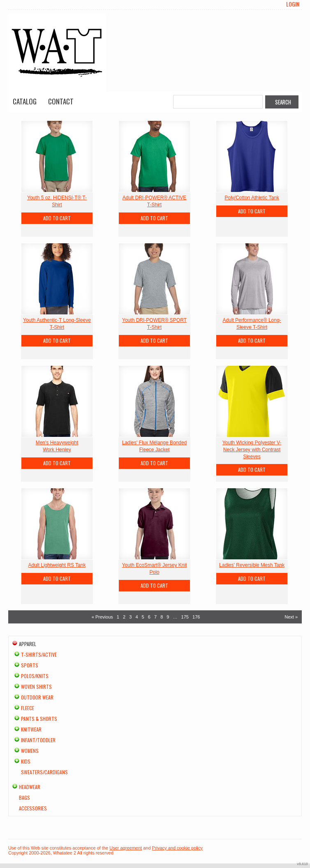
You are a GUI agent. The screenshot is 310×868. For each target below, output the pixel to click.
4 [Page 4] (136, 617)
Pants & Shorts (39, 719)
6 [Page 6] (149, 617)
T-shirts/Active (39, 654)
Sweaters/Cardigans (44, 772)
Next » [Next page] (291, 617)
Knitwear (31, 729)
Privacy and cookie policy (178, 848)
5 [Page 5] (143, 617)
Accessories (33, 808)
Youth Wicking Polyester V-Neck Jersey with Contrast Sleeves (252, 450)
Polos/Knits (35, 676)
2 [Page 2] (124, 617)
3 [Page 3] (130, 617)
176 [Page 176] (196, 617)
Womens (30, 751)
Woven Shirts (36, 687)
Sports (30, 665)
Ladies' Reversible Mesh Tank (252, 565)
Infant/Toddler (38, 740)
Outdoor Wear (37, 697)
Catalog (25, 101)
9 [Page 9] (168, 617)
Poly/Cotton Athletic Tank (252, 198)
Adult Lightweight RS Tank (57, 565)
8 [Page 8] (162, 617)
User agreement (126, 848)
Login (293, 4)
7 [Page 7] (155, 617)
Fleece (28, 708)
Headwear (30, 787)
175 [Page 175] (185, 617)
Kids (26, 761)
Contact (61, 101)
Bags (24, 798)
